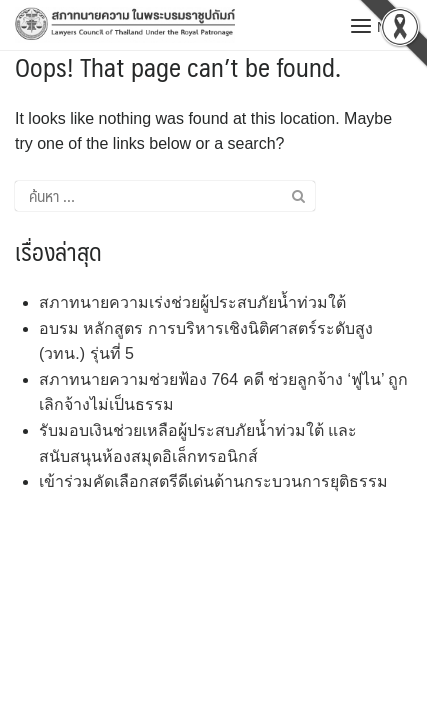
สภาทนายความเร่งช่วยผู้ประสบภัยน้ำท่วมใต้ (192, 302)
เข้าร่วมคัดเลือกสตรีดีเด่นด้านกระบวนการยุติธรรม (213, 481)
